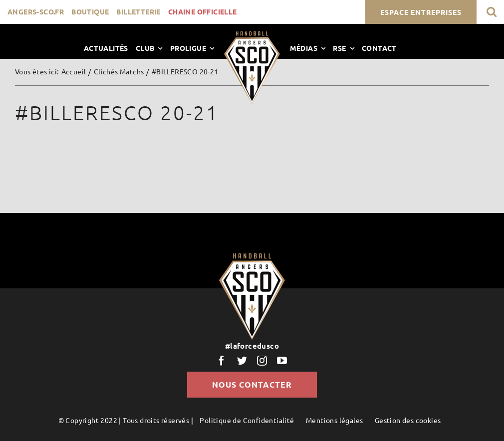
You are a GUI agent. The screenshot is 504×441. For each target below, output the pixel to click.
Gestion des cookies (408, 420)
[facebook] (222, 361)
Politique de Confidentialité (247, 420)
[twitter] (242, 361)
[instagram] (262, 361)
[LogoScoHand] (252, 35)
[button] (492, 12)
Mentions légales (334, 420)
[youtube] (282, 361)
